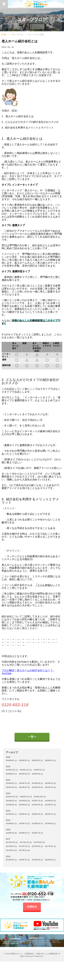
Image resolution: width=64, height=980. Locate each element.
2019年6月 (36, 823)
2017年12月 (10, 842)
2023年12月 (10, 797)
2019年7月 (23, 823)
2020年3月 (23, 814)
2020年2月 (36, 814)
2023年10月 (38, 797)
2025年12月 (10, 770)
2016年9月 (10, 860)
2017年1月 (23, 850)
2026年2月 (36, 760)
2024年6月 (36, 783)
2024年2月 (36, 787)
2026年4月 (10, 760)
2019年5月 (49, 823)
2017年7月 (23, 846)
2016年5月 (49, 860)
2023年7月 (36, 801)
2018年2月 (23, 833)
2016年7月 (23, 860)
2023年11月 (24, 797)
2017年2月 (10, 850)
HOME (4, 35)
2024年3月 (23, 787)
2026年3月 (23, 760)
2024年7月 (23, 783)
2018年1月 (36, 833)
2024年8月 (10, 783)
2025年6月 (10, 774)
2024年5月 (49, 783)
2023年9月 (10, 801)
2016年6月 (36, 860)
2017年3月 (49, 846)
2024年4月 (10, 787)
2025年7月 (38, 770)
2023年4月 (23, 805)
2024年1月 (49, 787)
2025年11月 (24, 770)
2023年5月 (10, 805)
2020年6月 (10, 814)
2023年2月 (49, 805)
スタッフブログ (17, 35)
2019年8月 (10, 823)
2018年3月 (10, 833)
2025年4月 (23, 774)
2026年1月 (49, 760)
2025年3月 (36, 774)
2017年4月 (36, 846)
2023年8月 (23, 801)
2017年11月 (24, 842)
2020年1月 (49, 814)
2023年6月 (49, 801)
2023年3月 (36, 805)
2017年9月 (38, 842)
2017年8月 (10, 846)
